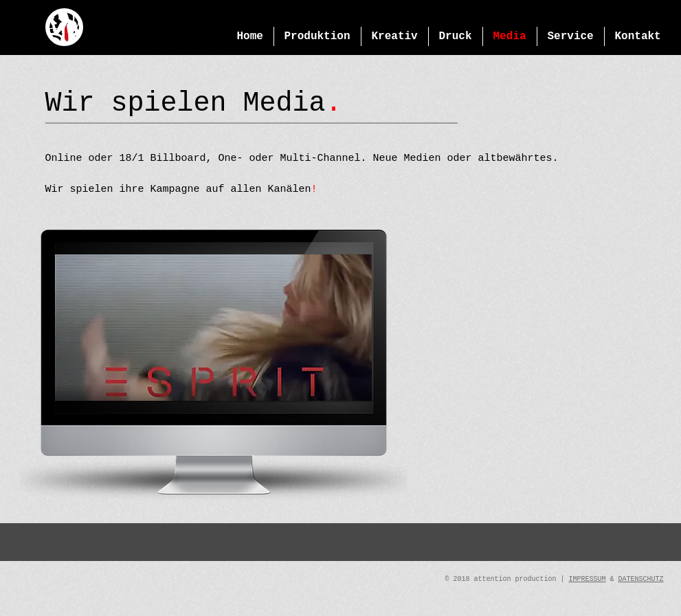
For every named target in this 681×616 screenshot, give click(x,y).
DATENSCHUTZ (640, 579)
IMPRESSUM (587, 579)
